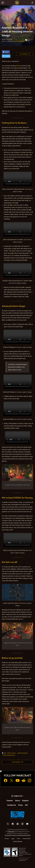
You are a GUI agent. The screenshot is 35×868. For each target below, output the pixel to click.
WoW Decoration (23, 753)
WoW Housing (12, 753)
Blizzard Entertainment (18, 41)
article (18, 66)
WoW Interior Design (9, 755)
